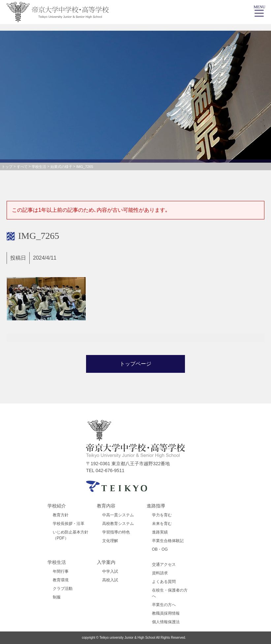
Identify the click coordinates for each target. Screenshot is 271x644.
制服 (57, 597)
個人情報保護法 (166, 622)
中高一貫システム (118, 515)
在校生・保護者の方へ (170, 593)
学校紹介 (57, 506)
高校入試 (110, 580)
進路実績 (160, 532)
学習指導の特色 (116, 532)
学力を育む (162, 515)
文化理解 (110, 541)
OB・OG (160, 549)
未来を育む (162, 524)
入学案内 (106, 562)
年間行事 (61, 571)
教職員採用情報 (166, 613)
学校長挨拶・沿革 (69, 524)
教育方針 (61, 515)
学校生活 (57, 562)
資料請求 (160, 573)
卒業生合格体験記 (168, 541)
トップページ (135, 364)
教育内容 (106, 506)
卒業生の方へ (164, 605)
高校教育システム (118, 524)
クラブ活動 (63, 589)
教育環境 (61, 580)
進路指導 (156, 506)
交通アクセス (164, 564)
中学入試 (110, 571)
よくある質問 (164, 582)
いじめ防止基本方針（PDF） (71, 535)
